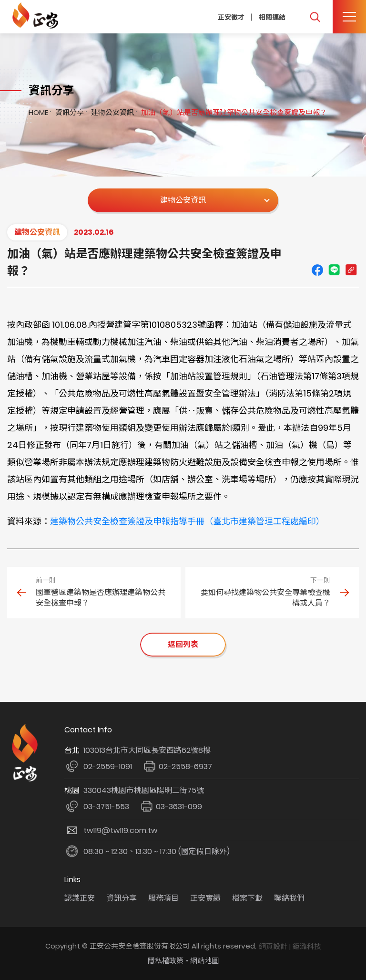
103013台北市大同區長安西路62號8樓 (147, 750)
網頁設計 (273, 946)
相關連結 (272, 17)
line (334, 270)
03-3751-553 (106, 807)
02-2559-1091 (108, 766)
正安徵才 (231, 17)
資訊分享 (70, 112)
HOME (38, 112)
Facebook (317, 270)
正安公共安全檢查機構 (37, 16)
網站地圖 (204, 961)
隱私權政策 (166, 961)
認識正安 (80, 898)
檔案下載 (247, 898)
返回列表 (183, 644)
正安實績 (205, 898)
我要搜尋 (315, 17)
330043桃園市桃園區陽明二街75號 (144, 790)
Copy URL (351, 270)
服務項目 (163, 898)
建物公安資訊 (112, 112)
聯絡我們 (289, 898)
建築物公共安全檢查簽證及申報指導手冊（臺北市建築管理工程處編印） (187, 521)
